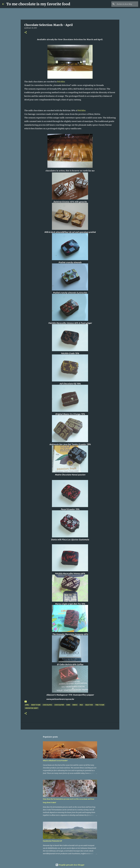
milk (81, 705)
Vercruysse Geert (32, 708)
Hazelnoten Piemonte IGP (52, 841)
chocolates (47, 705)
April (27, 705)
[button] (26, 33)
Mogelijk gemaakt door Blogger (70, 865)
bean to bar (36, 705)
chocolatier (59, 705)
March (75, 705)
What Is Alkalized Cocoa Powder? (55, 761)
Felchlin (61, 82)
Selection (89, 705)
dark (68, 705)
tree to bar (100, 705)
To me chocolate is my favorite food (38, 4)
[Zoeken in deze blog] (126, 4)
